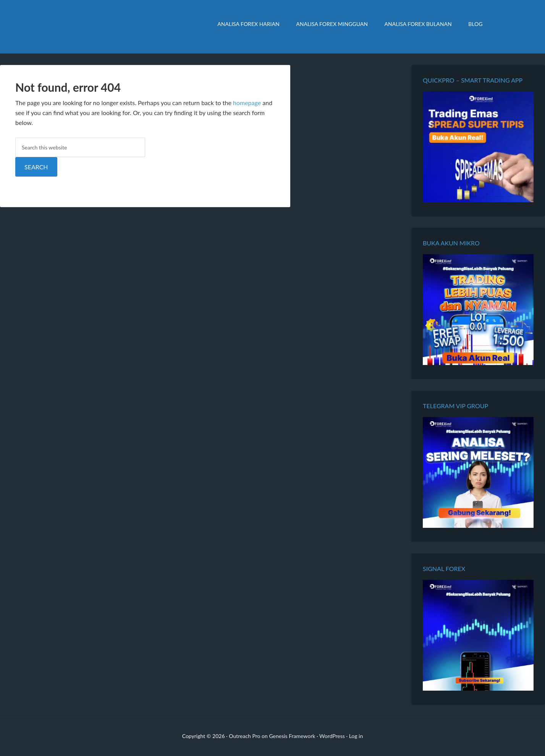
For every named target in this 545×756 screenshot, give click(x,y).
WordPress (332, 736)
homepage (247, 103)
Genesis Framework (292, 736)
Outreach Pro (244, 736)
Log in (356, 736)
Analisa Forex (120, 27)
